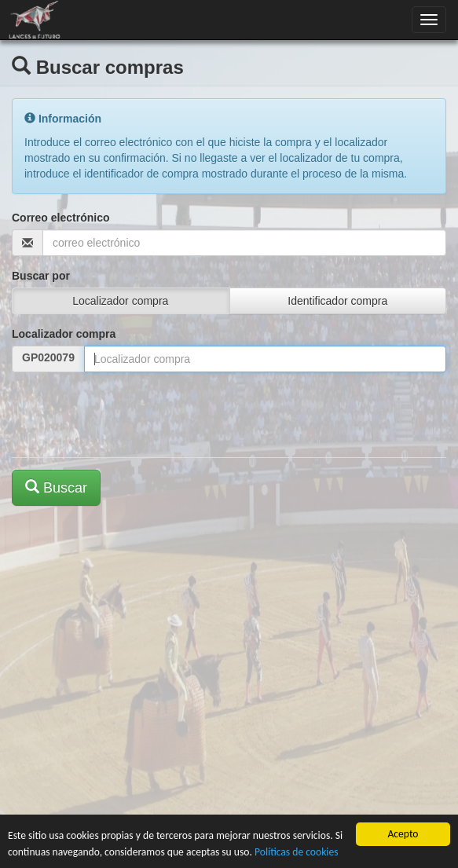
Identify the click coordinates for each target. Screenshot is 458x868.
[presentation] (131, 415)
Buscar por (41, 276)
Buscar (56, 487)
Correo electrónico (60, 218)
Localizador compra (64, 334)
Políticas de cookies (297, 852)
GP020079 (48, 357)
